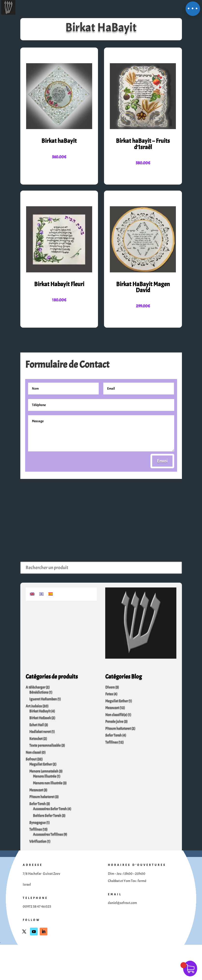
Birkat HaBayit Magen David (143, 287)
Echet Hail (37, 725)
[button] (193, 9)
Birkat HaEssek (40, 718)
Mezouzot (36, 790)
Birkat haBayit (59, 141)
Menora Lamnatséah (44, 771)
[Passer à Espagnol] (51, 593)
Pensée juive (114, 721)
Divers (110, 687)
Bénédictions (39, 692)
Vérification (38, 841)
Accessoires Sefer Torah (50, 809)
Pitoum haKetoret (118, 728)
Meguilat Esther (41, 764)
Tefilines (36, 829)
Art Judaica (34, 706)
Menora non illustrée (48, 783)
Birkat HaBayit (40, 711)
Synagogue (37, 823)
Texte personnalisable (45, 745)
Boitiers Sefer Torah (47, 816)
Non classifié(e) (116, 715)
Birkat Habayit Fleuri (59, 284)
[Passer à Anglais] (32, 593)
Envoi (162, 461)
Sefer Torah (37, 804)
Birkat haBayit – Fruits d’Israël (143, 144)
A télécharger (35, 687)
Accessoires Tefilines (48, 834)
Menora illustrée (45, 776)
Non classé (33, 752)
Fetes (109, 694)
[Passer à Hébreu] (41, 593)
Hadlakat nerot (40, 732)
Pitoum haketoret (42, 797)
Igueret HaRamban (43, 699)
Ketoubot (36, 739)
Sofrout (31, 759)
